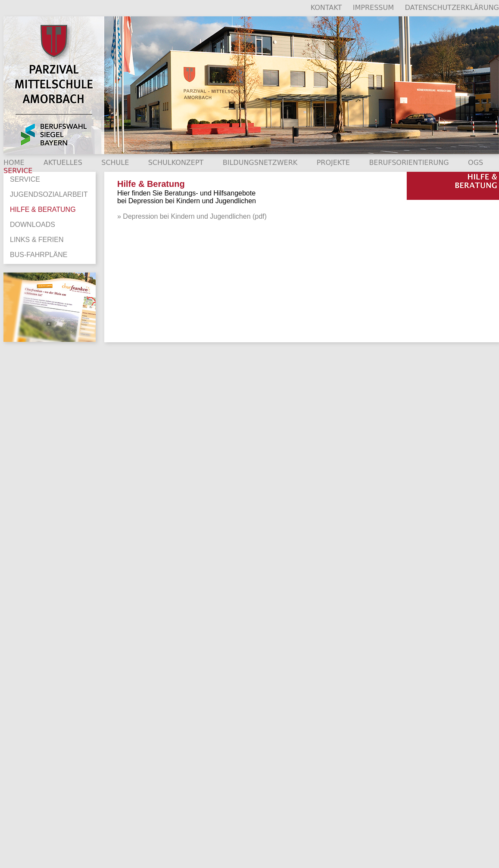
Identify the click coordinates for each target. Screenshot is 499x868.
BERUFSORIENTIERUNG (409, 163)
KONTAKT (326, 8)
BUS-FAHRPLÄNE (39, 255)
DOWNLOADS (33, 225)
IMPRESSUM (373, 8)
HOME (14, 163)
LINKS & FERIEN (37, 240)
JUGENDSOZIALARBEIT (49, 194)
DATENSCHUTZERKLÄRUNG (452, 8)
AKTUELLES (63, 163)
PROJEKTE (333, 163)
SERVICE (25, 179)
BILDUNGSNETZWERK (260, 163)
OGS (476, 163)
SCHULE (115, 163)
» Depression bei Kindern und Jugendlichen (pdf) (192, 216)
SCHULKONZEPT (176, 163)
